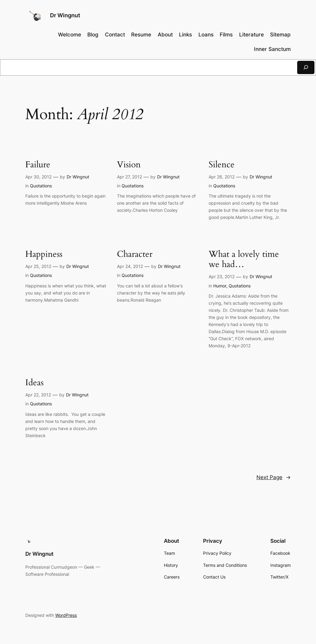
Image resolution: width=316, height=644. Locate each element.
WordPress (66, 615)
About (165, 35)
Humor (220, 286)
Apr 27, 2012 (129, 177)
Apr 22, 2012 (38, 395)
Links (185, 35)
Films (226, 35)
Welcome (70, 35)
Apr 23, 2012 (222, 276)
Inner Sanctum (272, 49)
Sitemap (280, 35)
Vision (129, 165)
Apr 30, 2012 (38, 177)
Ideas (34, 383)
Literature (252, 35)
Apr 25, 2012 (38, 266)
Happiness (44, 254)
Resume (141, 35)
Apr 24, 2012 (130, 266)
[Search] (306, 67)
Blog (93, 35)
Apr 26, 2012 (222, 177)
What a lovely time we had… (244, 259)
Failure (38, 165)
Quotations (41, 186)
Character (135, 254)
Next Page (274, 477)
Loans (206, 35)
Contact (115, 35)
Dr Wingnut (65, 15)
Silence (222, 165)
